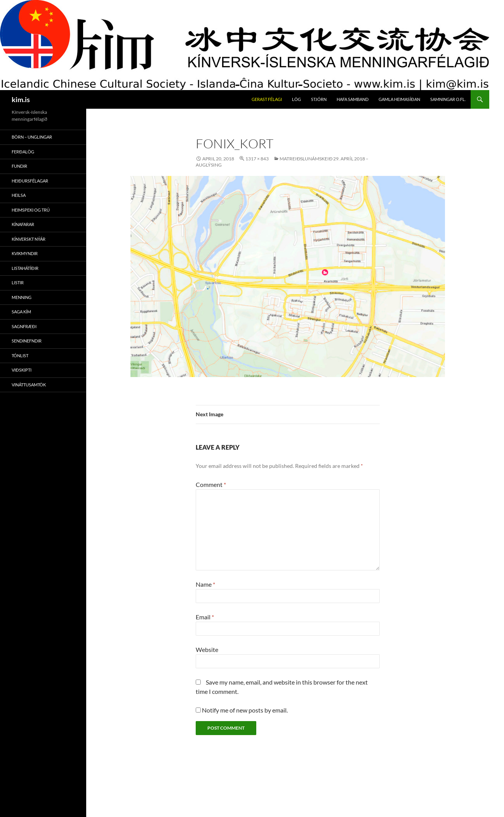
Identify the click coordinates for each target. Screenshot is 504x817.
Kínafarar (23, 224)
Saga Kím (21, 312)
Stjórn (319, 99)
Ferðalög (23, 152)
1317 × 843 (257, 159)
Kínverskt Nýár (29, 239)
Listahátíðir (25, 268)
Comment (211, 484)
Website (207, 649)
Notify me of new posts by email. (245, 710)
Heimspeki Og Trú (31, 210)
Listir (18, 282)
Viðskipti (22, 370)
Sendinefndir (27, 341)
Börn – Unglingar (32, 137)
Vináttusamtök (29, 385)
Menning (22, 297)
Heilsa (19, 195)
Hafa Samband (353, 99)
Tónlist (20, 355)
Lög (296, 99)
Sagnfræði (24, 326)
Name (205, 584)
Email (205, 617)
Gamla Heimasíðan (399, 99)
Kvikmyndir (25, 253)
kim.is (21, 99)
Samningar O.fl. (448, 99)
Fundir (19, 166)
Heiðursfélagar (30, 181)
